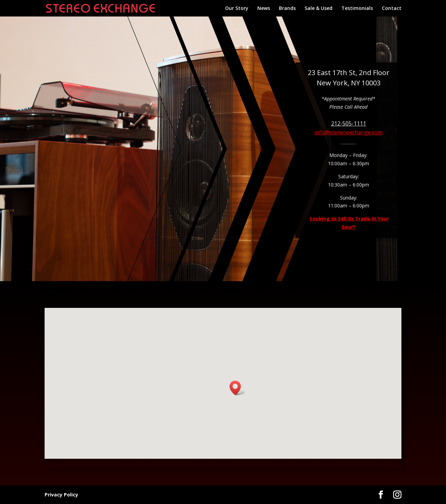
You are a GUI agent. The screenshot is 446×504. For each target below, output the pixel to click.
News (264, 9)
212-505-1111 (349, 123)
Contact (392, 9)
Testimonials (357, 9)
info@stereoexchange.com (348, 132)
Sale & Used (319, 9)
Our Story (237, 9)
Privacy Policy (61, 495)
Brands (287, 9)
